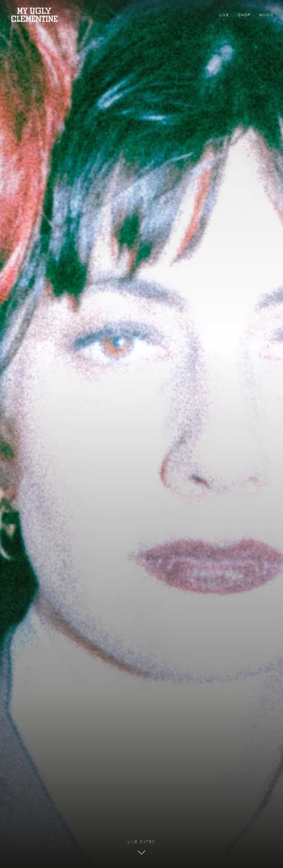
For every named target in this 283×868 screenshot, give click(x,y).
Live (224, 15)
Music (267, 15)
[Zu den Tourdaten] (141, 848)
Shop (244, 15)
